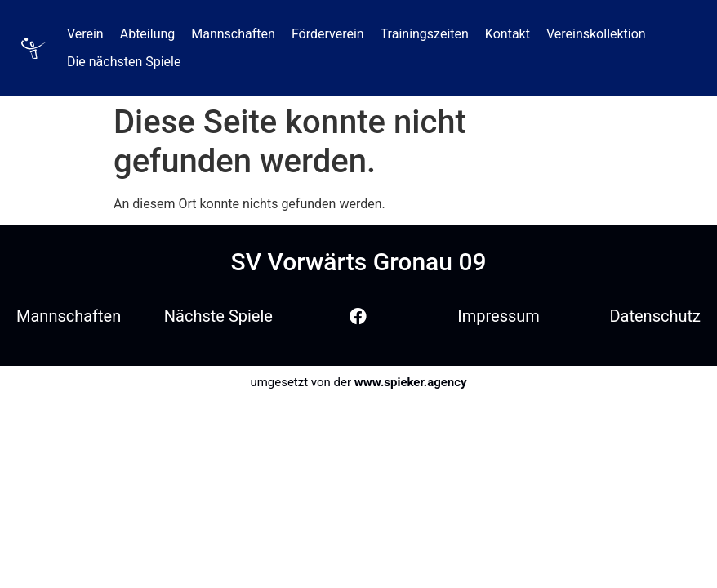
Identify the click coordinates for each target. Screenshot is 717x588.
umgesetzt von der (358, 382)
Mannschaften (69, 316)
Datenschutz (655, 316)
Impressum (499, 316)
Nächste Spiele (218, 316)
